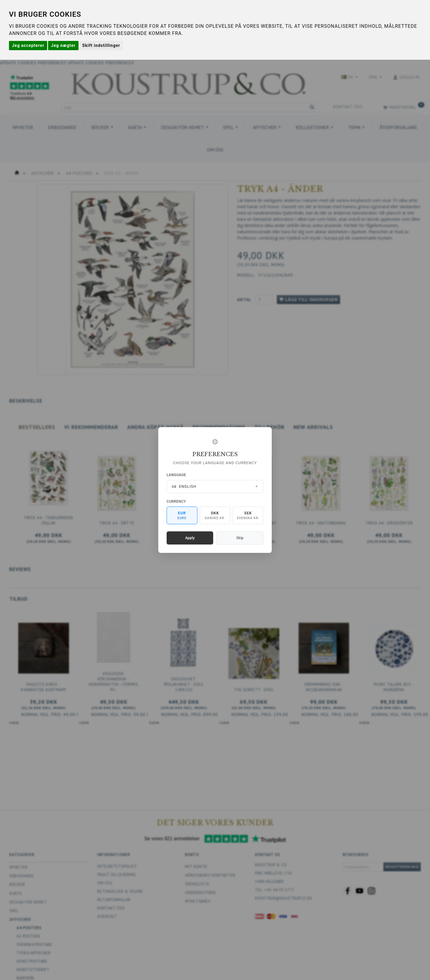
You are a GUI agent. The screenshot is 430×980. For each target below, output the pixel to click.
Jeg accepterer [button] (28, 45)
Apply (190, 538)
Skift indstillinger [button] (101, 45)
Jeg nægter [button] (63, 45)
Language (176, 475)
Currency (176, 501)
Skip (240, 538)
